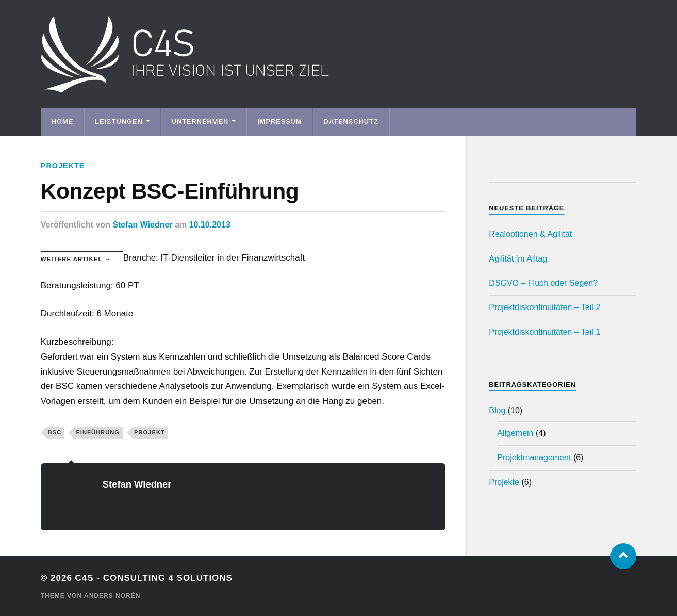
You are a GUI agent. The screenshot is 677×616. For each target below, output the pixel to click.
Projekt (150, 432)
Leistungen (119, 121)
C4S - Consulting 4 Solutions (154, 578)
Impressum (280, 121)
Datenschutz (351, 121)
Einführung (98, 432)
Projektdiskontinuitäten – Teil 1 (544, 332)
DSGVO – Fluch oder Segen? (543, 283)
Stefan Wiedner (142, 225)
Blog (497, 410)
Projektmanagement (534, 457)
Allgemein (515, 433)
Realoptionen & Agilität (530, 234)
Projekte (63, 166)
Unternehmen (200, 121)
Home (62, 121)
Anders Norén (112, 596)
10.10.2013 (210, 225)
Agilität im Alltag (518, 259)
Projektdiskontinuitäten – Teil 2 (544, 307)
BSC (55, 432)
